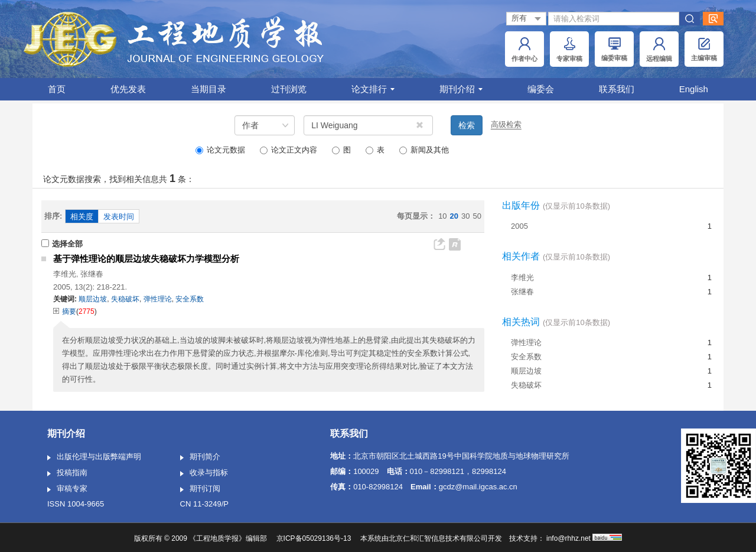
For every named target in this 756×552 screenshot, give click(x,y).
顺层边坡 (526, 371)
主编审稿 (704, 50)
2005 (519, 226)
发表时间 (119, 217)
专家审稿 (569, 50)
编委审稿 (614, 49)
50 (477, 216)
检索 (467, 125)
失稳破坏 (526, 385)
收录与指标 (204, 473)
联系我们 (617, 89)
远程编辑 (659, 50)
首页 (57, 89)
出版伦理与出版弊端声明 (94, 457)
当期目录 (208, 89)
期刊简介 (200, 457)
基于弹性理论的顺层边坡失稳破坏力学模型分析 (146, 259)
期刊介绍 (461, 89)
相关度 (82, 217)
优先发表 (128, 89)
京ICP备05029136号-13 (314, 538)
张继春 (92, 274)
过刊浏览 (289, 89)
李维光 (65, 274)
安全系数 (526, 357)
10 (442, 216)
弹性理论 (526, 342)
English (694, 89)
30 (465, 216)
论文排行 (373, 89)
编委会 (541, 89)
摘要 (65, 311)
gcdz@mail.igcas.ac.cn (478, 487)
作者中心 (524, 50)
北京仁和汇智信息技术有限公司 (438, 538)
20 (454, 216)
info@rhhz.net (568, 538)
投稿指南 (67, 473)
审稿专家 (67, 489)
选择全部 (62, 244)
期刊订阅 (200, 489)
